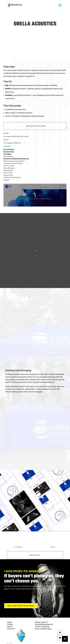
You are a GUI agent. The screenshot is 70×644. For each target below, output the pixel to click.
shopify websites (42, 627)
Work (9, 622)
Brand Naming (9, 149)
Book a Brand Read (43, 629)
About (10, 627)
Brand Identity (9, 152)
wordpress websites (44, 625)
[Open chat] (65, 639)
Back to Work (35, 555)
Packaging (7, 154)
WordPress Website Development (16, 159)
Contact (11, 629)
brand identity (41, 622)
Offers (10, 625)
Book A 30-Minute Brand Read (21, 606)
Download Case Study (35, 126)
